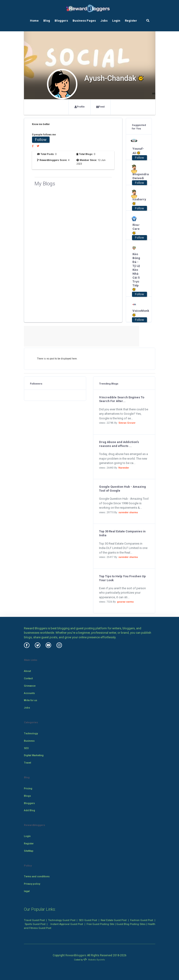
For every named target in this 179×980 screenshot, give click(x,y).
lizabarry (137, 201)
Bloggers (61, 21)
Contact (28, 678)
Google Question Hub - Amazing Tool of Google (122, 489)
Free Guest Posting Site (100, 924)
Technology (31, 734)
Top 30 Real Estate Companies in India (122, 533)
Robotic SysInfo (94, 960)
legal (27, 891)
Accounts (29, 693)
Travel (28, 763)
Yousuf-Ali (137, 151)
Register (131, 21)
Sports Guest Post (35, 924)
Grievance (30, 686)
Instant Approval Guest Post (67, 924)
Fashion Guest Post (142, 920)
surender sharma (128, 512)
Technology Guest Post (62, 920)
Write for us (31, 700)
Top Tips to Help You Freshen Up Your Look (122, 578)
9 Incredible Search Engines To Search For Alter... (122, 399)
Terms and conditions (37, 876)
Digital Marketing (34, 755)
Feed (100, 107)
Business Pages (84, 21)
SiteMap (29, 851)
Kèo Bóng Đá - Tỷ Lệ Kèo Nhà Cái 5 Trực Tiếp (136, 272)
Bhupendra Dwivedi (137, 176)
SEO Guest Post (88, 920)
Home (34, 21)
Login (116, 21)
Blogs (27, 796)
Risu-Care (136, 229)
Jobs (104, 21)
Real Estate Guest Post (114, 920)
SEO (26, 748)
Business (29, 741)
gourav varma (125, 602)
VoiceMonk (137, 313)
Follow (41, 140)
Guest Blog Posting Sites (131, 924)
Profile (79, 107)
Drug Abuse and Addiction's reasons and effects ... (119, 444)
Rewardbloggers (76, 955)
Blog (47, 21)
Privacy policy (32, 884)
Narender (124, 468)
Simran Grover (127, 423)
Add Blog (29, 810)
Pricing (28, 789)
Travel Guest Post (34, 920)
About (27, 671)
